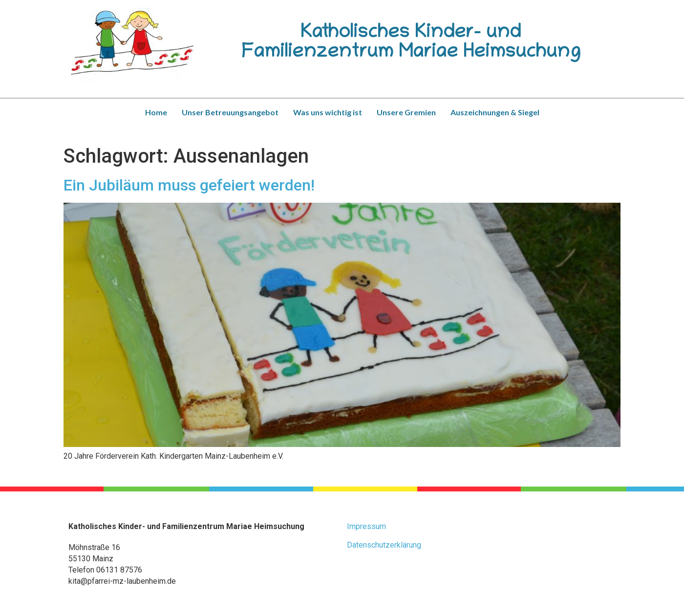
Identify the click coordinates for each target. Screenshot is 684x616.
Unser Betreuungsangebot (230, 112)
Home (156, 112)
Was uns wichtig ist (328, 112)
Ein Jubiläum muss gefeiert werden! (189, 185)
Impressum (366, 526)
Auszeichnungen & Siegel (495, 112)
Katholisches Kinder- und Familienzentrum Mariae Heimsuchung (411, 43)
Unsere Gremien (406, 112)
